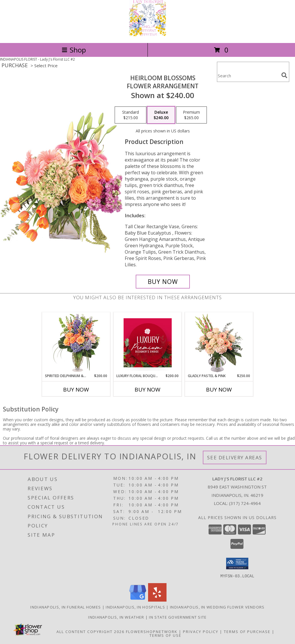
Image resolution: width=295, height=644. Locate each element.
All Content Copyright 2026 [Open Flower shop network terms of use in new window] (90, 631)
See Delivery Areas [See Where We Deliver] (235, 457)
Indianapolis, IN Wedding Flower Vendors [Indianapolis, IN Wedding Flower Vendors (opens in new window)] (217, 607)
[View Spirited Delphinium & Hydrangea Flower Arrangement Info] (76, 343)
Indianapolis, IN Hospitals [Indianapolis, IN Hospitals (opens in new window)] (135, 607)
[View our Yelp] (157, 600)
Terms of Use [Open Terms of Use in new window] (166, 635)
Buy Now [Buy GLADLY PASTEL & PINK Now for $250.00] (219, 390)
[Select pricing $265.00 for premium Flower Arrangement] (191, 115)
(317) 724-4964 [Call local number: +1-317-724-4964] (245, 503)
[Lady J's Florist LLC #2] (147, 34)
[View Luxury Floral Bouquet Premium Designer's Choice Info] (148, 343)
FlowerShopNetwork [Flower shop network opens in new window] (152, 631)
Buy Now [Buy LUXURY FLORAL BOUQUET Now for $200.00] (147, 390)
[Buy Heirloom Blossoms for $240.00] (163, 282)
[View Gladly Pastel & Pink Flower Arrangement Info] (219, 343)
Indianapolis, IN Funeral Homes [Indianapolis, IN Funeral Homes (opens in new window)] (66, 607)
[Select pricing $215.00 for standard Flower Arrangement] (131, 115)
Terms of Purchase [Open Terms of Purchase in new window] (247, 631)
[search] (284, 75)
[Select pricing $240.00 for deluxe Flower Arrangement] (161, 115)
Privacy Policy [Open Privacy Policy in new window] (201, 631)
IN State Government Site (178, 617)
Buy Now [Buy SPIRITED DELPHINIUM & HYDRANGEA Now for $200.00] (76, 390)
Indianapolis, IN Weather (116, 617)
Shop (74, 50)
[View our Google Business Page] (138, 600)
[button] (237, 563)
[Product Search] (248, 75)
